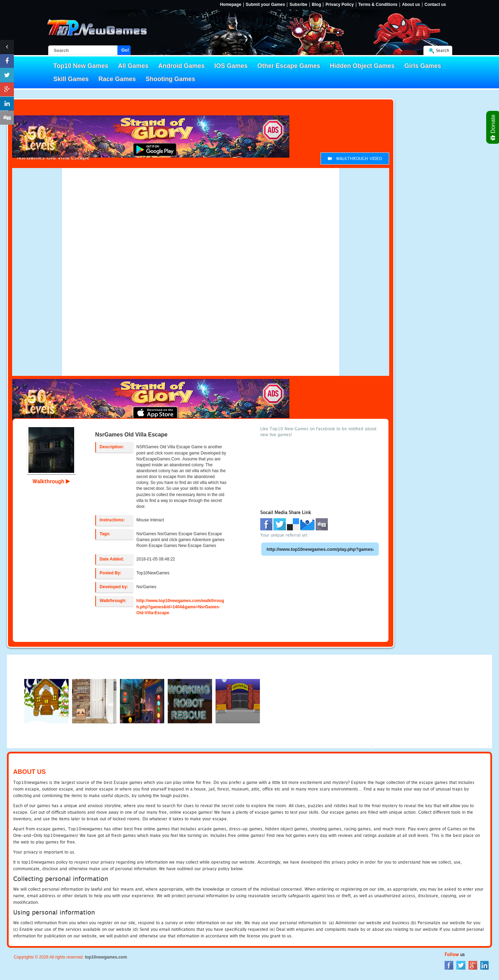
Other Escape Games (289, 66)
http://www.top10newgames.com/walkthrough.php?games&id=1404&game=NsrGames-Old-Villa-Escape (180, 607)
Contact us (435, 5)
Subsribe (298, 5)
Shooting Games (170, 79)
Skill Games (71, 79)
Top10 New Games (81, 66)
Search (443, 50)
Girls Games (423, 66)
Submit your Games (265, 5)
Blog (317, 5)
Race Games (117, 79)
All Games (133, 66)
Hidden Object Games (362, 66)
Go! (125, 50)
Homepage (231, 5)
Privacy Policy (339, 5)
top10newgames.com (106, 957)
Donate (493, 127)
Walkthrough (51, 481)
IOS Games (231, 66)
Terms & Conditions (378, 5)
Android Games (182, 66)
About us (411, 5)
